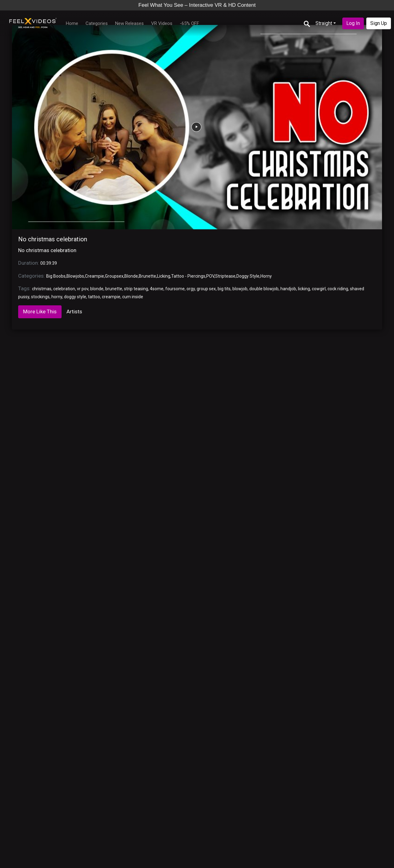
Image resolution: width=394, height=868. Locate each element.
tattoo (94, 297)
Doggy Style (248, 276)
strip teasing (136, 289)
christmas (42, 289)
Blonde (131, 276)
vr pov (83, 289)
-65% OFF (189, 23)
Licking (164, 276)
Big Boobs (56, 276)
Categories (97, 23)
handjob (288, 289)
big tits (224, 289)
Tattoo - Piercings (188, 276)
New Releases (129, 23)
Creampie (94, 276)
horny (57, 297)
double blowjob (264, 289)
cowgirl (319, 289)
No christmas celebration (53, 239)
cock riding (338, 289)
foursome (175, 289)
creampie (111, 297)
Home (72, 23)
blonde (97, 289)
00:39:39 (49, 263)
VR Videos (162, 23)
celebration (64, 289)
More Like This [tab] (40, 311)
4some (157, 289)
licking (304, 289)
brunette (114, 289)
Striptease (225, 276)
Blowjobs (75, 276)
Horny (266, 276)
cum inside (133, 297)
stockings (40, 297)
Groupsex (114, 276)
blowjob (240, 289)
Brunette (147, 276)
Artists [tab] (74, 311)
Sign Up (379, 23)
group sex (206, 289)
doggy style (75, 297)
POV (210, 276)
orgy (191, 289)
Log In (353, 23)
